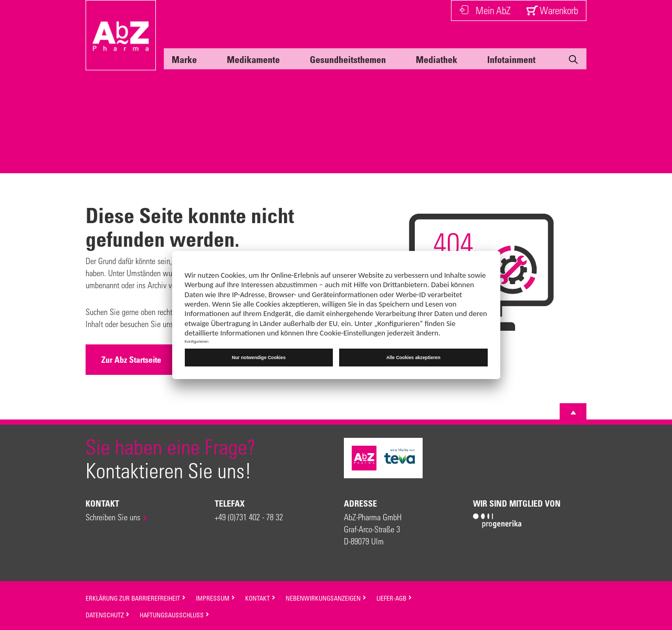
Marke (184, 59)
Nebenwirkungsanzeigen (326, 598)
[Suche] (573, 61)
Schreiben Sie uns (113, 517)
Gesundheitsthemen (348, 59)
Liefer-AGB (394, 598)
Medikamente (253, 59)
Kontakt (260, 598)
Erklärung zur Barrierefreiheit (136, 598)
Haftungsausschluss (175, 615)
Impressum (216, 598)
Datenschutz (108, 615)
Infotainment (511, 59)
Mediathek (437, 59)
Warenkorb (552, 10)
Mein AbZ (485, 10)
